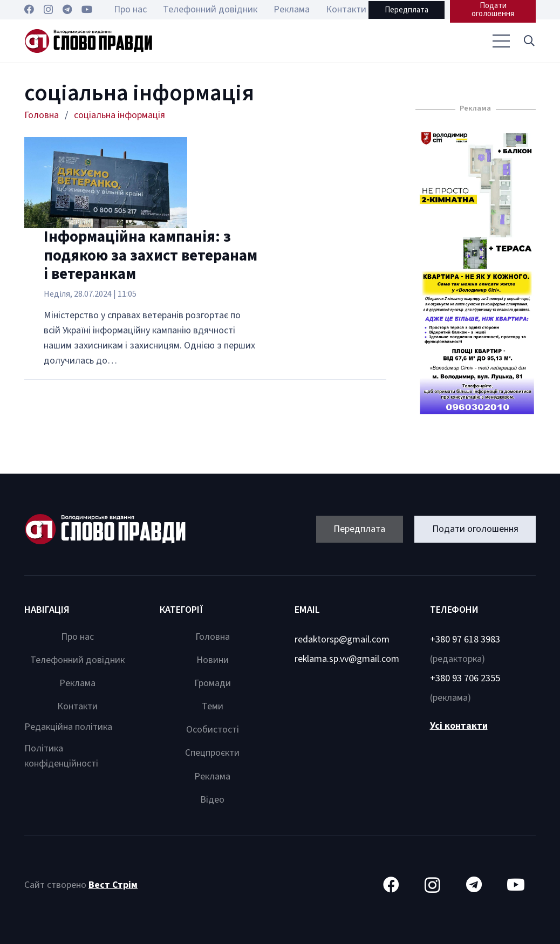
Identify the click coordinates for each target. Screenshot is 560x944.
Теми (213, 706)
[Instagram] (48, 10)
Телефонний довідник (77, 660)
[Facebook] (29, 9)
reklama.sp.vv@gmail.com (347, 659)
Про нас (77, 637)
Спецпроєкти (212, 753)
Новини (213, 660)
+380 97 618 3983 (465, 639)
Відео (212, 800)
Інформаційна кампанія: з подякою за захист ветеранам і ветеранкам (151, 256)
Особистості (213, 730)
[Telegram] (67, 9)
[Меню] (501, 41)
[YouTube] (87, 9)
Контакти (77, 706)
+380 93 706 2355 (465, 678)
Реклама (77, 683)
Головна (213, 637)
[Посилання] (88, 41)
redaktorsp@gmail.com (342, 639)
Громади (213, 683)
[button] (529, 41)
